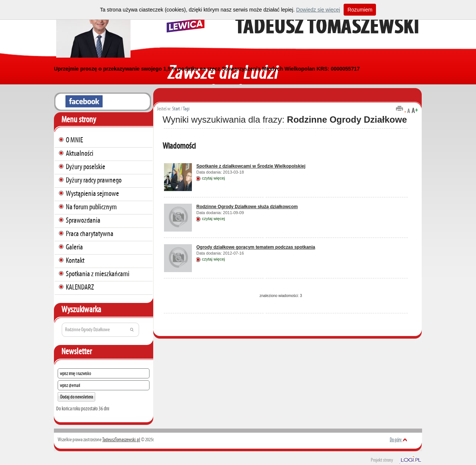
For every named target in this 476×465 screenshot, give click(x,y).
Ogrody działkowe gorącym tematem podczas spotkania (256, 247)
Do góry (398, 440)
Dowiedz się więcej (318, 10)
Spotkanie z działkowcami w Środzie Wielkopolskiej (251, 166)
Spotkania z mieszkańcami (98, 274)
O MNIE (74, 140)
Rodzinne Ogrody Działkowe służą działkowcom (247, 207)
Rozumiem (360, 10)
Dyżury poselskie (86, 167)
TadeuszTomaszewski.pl (121, 440)
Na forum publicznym (91, 207)
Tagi (186, 109)
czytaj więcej (213, 178)
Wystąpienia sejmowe (92, 193)
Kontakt (75, 260)
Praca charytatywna (90, 233)
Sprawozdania (83, 220)
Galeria (74, 247)
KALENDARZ (80, 287)
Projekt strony (382, 460)
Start (176, 109)
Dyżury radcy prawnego (94, 180)
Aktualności (80, 153)
